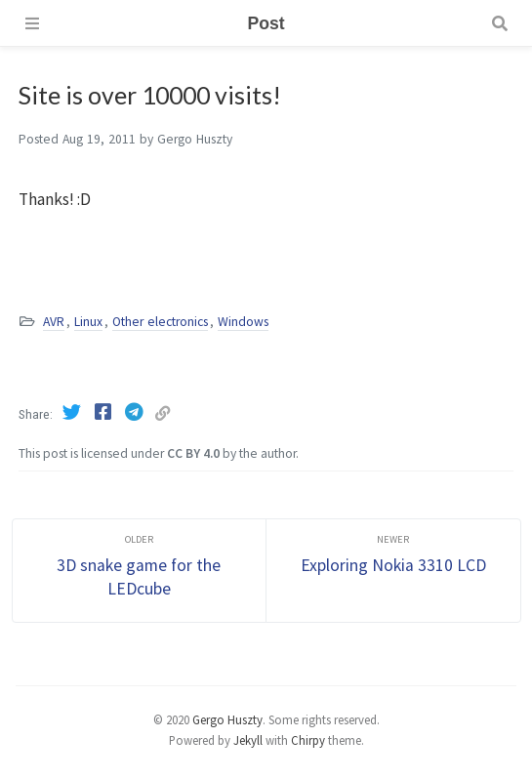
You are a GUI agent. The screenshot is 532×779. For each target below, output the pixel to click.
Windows (243, 322)
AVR (54, 322)
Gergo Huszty (227, 719)
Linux (88, 322)
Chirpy (308, 740)
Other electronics (160, 322)
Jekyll (248, 740)
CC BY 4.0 (193, 453)
